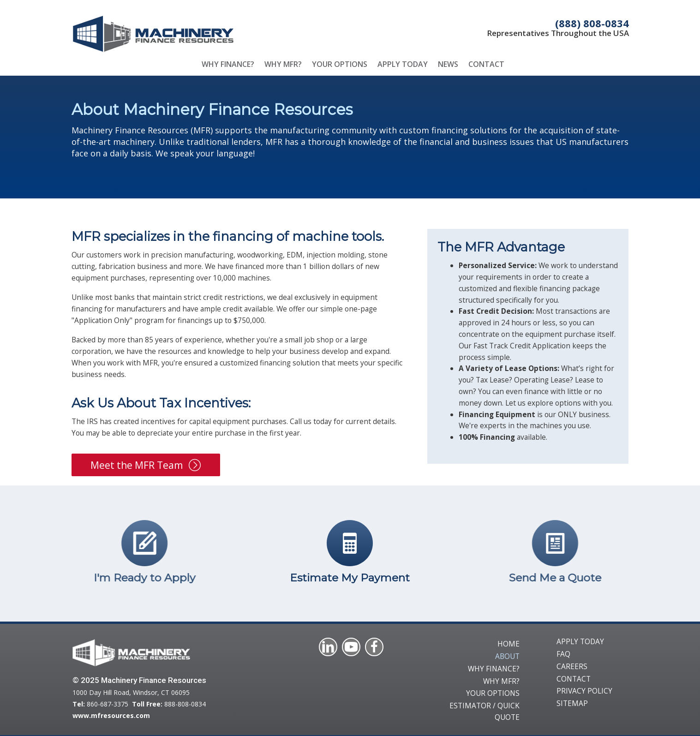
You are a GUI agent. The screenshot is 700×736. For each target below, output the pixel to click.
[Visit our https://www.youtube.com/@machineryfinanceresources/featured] (351, 647)
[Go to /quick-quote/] (350, 553)
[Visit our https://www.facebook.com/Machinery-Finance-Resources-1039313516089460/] (374, 647)
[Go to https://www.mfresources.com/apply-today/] (108, 553)
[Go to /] (206, 34)
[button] (146, 465)
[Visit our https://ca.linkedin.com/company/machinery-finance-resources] (328, 647)
